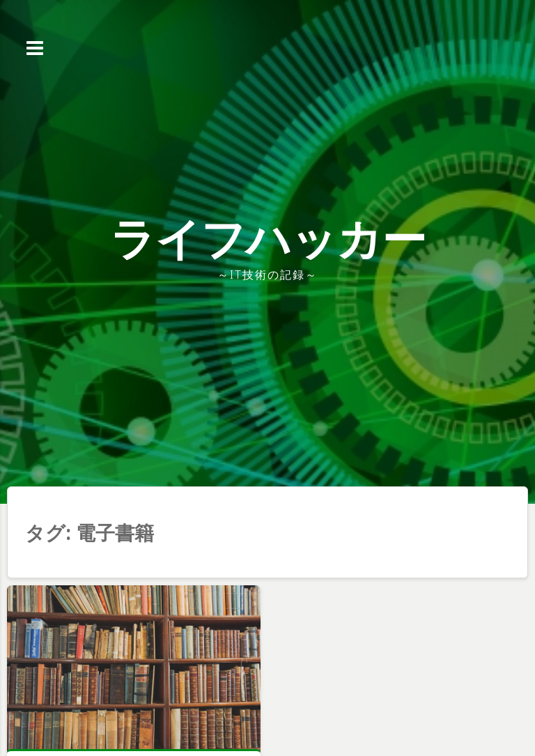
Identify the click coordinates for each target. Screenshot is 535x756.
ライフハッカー (268, 238)
